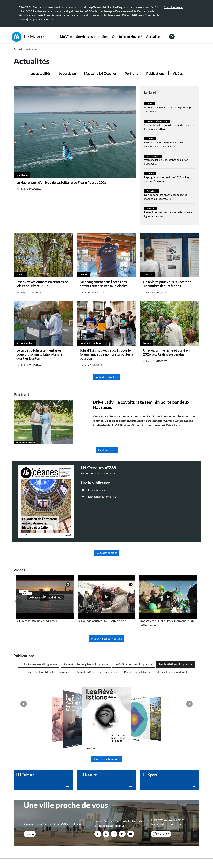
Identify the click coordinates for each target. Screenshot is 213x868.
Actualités (154, 37)
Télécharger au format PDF (103, 497)
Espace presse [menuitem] (119, 813)
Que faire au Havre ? (127, 37)
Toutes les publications (106, 694)
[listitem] (45, 599)
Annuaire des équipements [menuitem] (174, 813)
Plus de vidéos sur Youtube (107, 639)
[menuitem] (66, 37)
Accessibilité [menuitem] (68, 854)
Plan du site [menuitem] (138, 854)
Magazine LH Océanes (100, 73)
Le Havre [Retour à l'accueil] (28, 37)
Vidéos (178, 73)
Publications (155, 73)
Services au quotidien (92, 37)
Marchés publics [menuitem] (120, 820)
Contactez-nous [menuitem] (120, 806)
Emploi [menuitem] (162, 820)
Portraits (131, 73)
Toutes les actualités (106, 377)
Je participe (67, 73)
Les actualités (41, 73)
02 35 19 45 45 (36, 818)
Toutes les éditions (107, 553)
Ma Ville (66, 37)
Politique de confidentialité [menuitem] (114, 854)
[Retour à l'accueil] (35, 850)
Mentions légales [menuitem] (87, 854)
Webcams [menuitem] (164, 806)
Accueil (18, 49)
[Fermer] (209, 5)
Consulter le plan (173, 7)
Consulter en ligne (98, 490)
